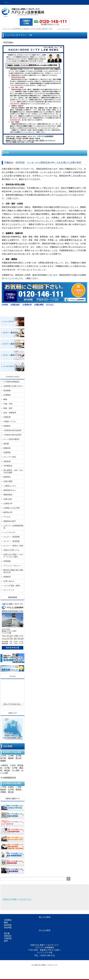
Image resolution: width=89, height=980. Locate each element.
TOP (27, 29)
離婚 (6, 922)
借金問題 (8, 928)
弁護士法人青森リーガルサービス (17, 899)
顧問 (6, 941)
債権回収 (8, 936)
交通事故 (8, 920)
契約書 (7, 933)
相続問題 (8, 925)
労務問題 (8, 938)
